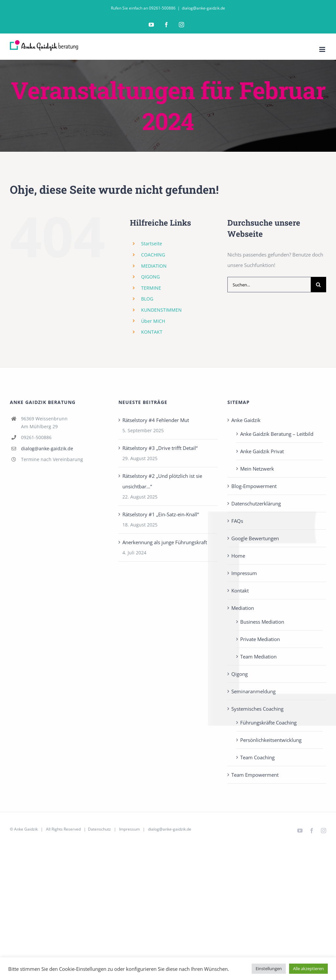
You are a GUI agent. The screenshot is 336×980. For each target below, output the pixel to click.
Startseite (152, 244)
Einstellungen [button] (269, 969)
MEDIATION (154, 266)
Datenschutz (99, 829)
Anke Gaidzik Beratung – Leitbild (277, 434)
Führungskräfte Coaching (268, 723)
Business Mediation (262, 622)
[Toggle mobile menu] (323, 49)
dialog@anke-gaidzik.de (203, 8)
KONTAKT (152, 332)
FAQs (237, 521)
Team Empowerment (255, 775)
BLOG (147, 299)
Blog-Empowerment (254, 486)
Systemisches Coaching (257, 709)
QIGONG (150, 277)
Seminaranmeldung (253, 691)
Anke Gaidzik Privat (262, 451)
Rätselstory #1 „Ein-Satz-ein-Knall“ (161, 514)
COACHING (153, 255)
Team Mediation (258, 657)
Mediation (243, 608)
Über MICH (153, 321)
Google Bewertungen (255, 538)
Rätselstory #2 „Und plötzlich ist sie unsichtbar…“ (162, 481)
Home (238, 556)
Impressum (244, 573)
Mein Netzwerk (257, 469)
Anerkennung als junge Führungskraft (165, 542)
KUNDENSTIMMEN (161, 310)
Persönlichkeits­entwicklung (271, 740)
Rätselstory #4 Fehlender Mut (156, 420)
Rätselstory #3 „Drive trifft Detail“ (160, 448)
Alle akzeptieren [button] (308, 969)
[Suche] (318, 285)
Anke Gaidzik (246, 420)
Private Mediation (260, 639)
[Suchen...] (269, 285)
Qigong (240, 674)
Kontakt (240, 590)
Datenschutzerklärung (256, 503)
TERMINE (151, 288)
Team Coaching (257, 757)
